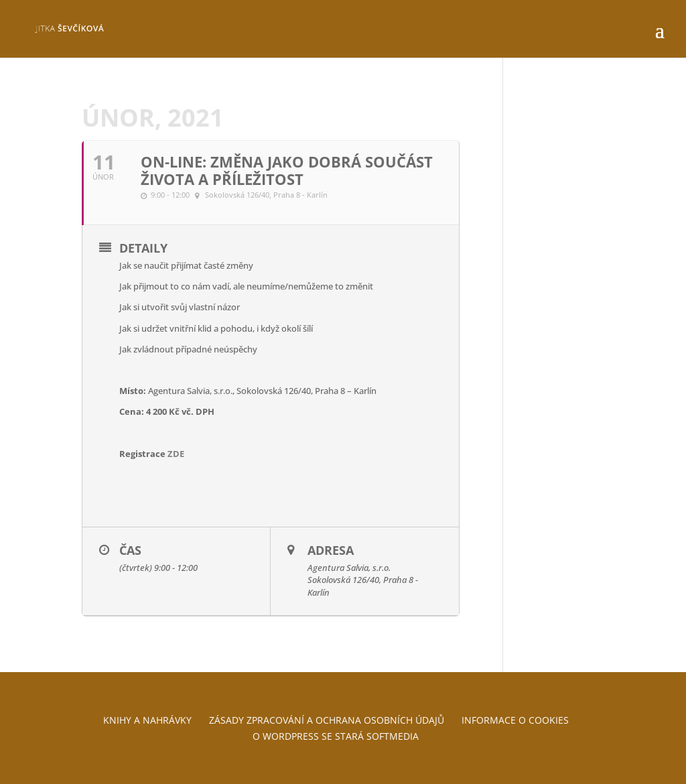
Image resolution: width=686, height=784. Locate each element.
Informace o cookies (515, 720)
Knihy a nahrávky (147, 720)
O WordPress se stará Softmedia (336, 736)
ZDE (176, 454)
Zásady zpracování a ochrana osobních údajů (327, 720)
